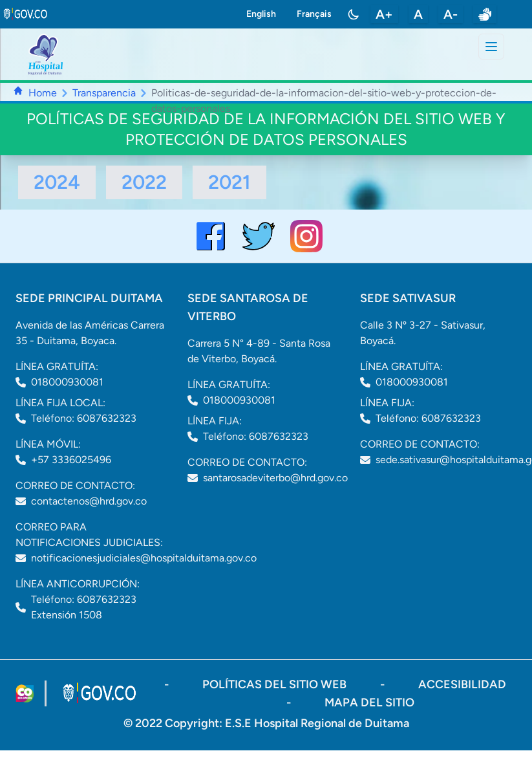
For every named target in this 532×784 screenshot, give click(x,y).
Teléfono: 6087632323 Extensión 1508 (84, 607)
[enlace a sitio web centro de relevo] (485, 14)
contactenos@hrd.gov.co (89, 501)
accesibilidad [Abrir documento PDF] (462, 684)
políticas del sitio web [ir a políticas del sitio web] (276, 684)
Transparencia (104, 93)
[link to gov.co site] (26, 14)
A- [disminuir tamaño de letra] (451, 14)
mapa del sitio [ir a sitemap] (369, 702)
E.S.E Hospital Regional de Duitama (317, 723)
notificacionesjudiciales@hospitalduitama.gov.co (144, 558)
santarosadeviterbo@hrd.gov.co (275, 478)
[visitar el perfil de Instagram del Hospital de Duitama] (306, 236)
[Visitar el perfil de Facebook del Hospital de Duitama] (211, 236)
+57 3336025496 (71, 460)
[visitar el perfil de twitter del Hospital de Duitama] (259, 236)
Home (43, 93)
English (261, 14)
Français (314, 14)
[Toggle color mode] (354, 14)
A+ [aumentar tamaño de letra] (384, 14)
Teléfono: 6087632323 (84, 418)
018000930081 (67, 382)
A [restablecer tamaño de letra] (418, 14)
